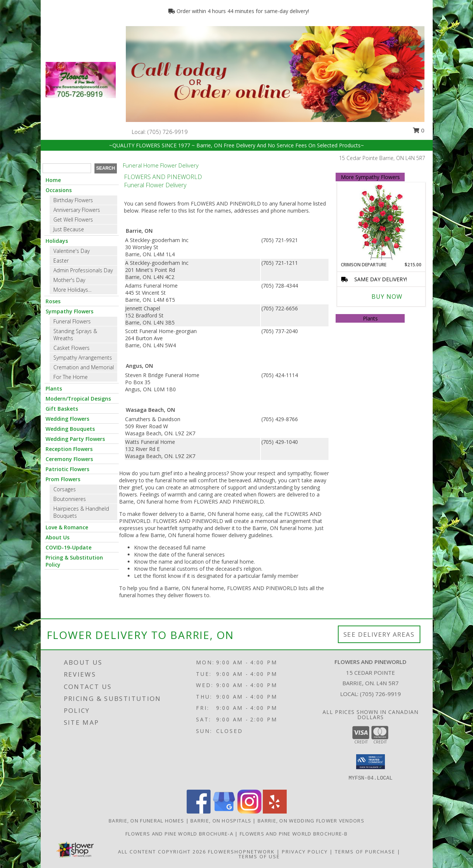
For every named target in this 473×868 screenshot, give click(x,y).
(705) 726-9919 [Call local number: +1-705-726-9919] (168, 132)
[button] (371, 762)
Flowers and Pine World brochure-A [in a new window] (180, 834)
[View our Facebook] (199, 811)
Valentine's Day (71, 251)
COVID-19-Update (69, 547)
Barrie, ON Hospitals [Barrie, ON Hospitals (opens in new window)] (221, 821)
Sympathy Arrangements (83, 358)
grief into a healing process (194, 473)
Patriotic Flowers (67, 469)
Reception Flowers (69, 449)
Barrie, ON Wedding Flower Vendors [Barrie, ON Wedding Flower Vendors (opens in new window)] (311, 821)
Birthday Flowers (73, 200)
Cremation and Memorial (84, 367)
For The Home (71, 377)
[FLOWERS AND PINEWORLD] (81, 79)
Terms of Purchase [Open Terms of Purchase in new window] (365, 852)
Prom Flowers (63, 479)
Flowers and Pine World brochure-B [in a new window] (294, 834)
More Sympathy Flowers (370, 177)
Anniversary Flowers (77, 210)
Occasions (59, 190)
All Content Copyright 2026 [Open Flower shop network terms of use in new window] (162, 852)
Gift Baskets (62, 409)
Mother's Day (69, 280)
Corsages (65, 489)
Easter (61, 261)
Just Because (69, 229)
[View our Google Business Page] (224, 811)
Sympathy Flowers (69, 311)
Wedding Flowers (67, 419)
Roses (53, 301)
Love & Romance (67, 527)
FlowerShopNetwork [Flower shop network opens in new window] (241, 852)
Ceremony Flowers (69, 459)
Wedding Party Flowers (75, 439)
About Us (57, 537)
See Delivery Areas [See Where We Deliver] (379, 634)
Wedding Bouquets (70, 429)
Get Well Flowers (73, 220)
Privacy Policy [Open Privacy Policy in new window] (305, 852)
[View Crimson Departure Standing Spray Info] (381, 222)
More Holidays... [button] (72, 290)
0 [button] (418, 130)
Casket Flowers (71, 348)
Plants (54, 388)
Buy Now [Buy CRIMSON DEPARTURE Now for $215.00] (387, 297)
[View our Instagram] (249, 811)
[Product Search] (67, 168)
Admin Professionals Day (83, 270)
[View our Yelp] (275, 811)
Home (53, 180)
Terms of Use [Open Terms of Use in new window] (259, 856)
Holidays (57, 241)
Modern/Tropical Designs (78, 399)
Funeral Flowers (72, 321)
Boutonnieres (70, 499)
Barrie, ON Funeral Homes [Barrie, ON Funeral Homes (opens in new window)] (146, 821)
